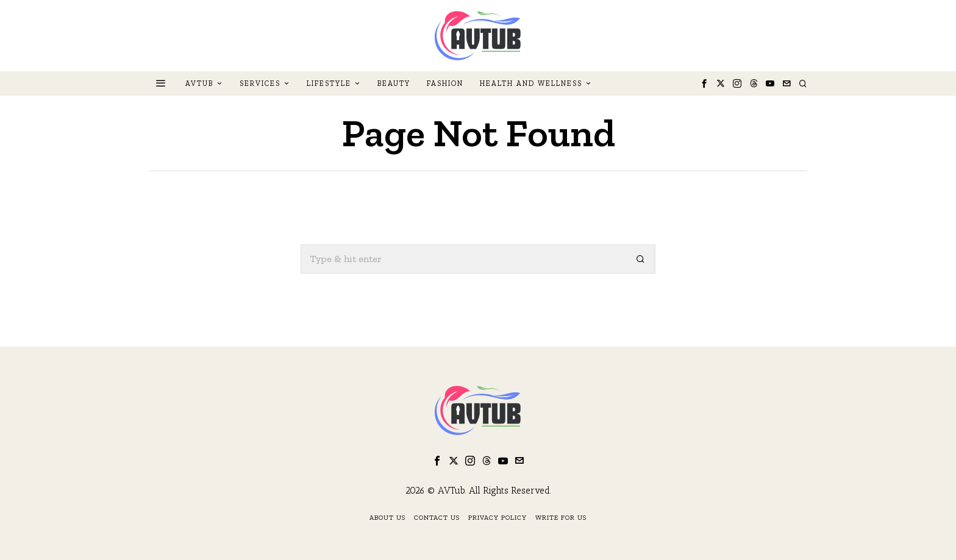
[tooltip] (704, 83)
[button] (641, 259)
